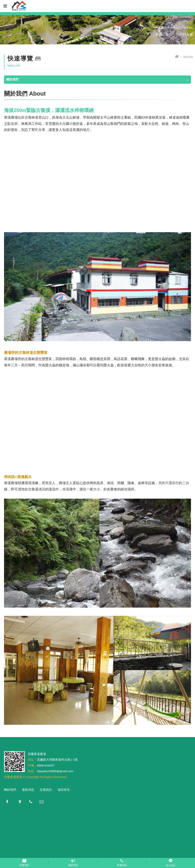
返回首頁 (64, 790)
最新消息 (28, 790)
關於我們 (10, 790)
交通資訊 (46, 790)
